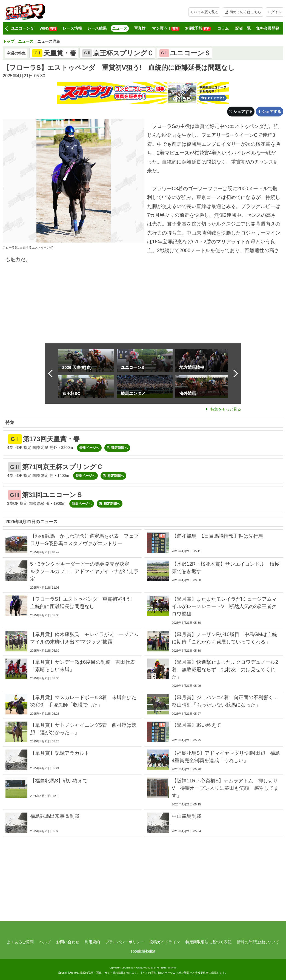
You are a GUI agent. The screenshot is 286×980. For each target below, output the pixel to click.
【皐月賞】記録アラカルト (60, 753)
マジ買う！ (166, 28)
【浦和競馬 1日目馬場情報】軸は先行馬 (218, 536)
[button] (6, 29)
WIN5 (48, 28)
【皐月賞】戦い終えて (196, 725)
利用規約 (92, 942)
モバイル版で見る (204, 12)
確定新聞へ (119, 448)
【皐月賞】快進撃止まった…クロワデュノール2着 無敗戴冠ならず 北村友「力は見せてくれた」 (225, 670)
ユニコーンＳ (22, 28)
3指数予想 (198, 28)
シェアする (243, 112)
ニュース (120, 28)
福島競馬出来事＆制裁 (55, 816)
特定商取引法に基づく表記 (208, 942)
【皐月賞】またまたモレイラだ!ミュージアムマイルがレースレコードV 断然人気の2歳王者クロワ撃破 (224, 606)
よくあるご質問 (20, 942)
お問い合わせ (68, 942)
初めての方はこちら (245, 12)
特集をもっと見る (226, 409)
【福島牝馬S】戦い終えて (59, 781)
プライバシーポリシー (125, 942)
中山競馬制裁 (187, 816)
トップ (8, 41)
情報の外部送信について (258, 942)
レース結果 (97, 28)
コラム (223, 28)
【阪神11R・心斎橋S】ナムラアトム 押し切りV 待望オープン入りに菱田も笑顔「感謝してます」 (225, 788)
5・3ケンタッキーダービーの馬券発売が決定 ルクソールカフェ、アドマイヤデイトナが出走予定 (84, 571)
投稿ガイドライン (165, 942)
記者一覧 (243, 28)
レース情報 (72, 28)
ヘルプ (45, 942)
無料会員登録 (268, 28)
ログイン (274, 12)
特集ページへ (89, 448)
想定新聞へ (116, 476)
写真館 (140, 28)
